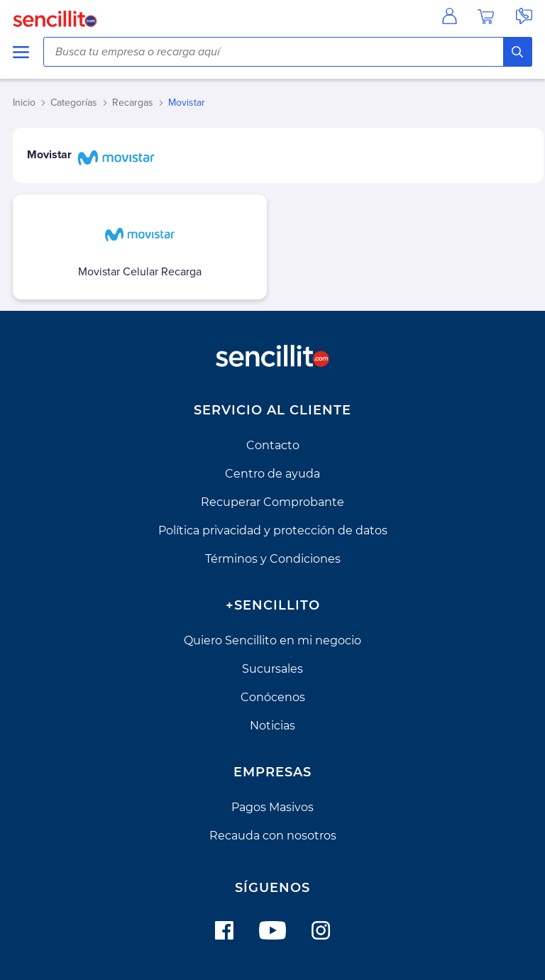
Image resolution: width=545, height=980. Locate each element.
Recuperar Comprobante (272, 502)
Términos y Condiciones (273, 559)
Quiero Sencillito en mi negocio (272, 640)
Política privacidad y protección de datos (273, 530)
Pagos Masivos (272, 807)
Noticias (272, 726)
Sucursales (272, 669)
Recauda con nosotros (273, 836)
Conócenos (273, 697)
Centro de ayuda (272, 474)
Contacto (273, 445)
